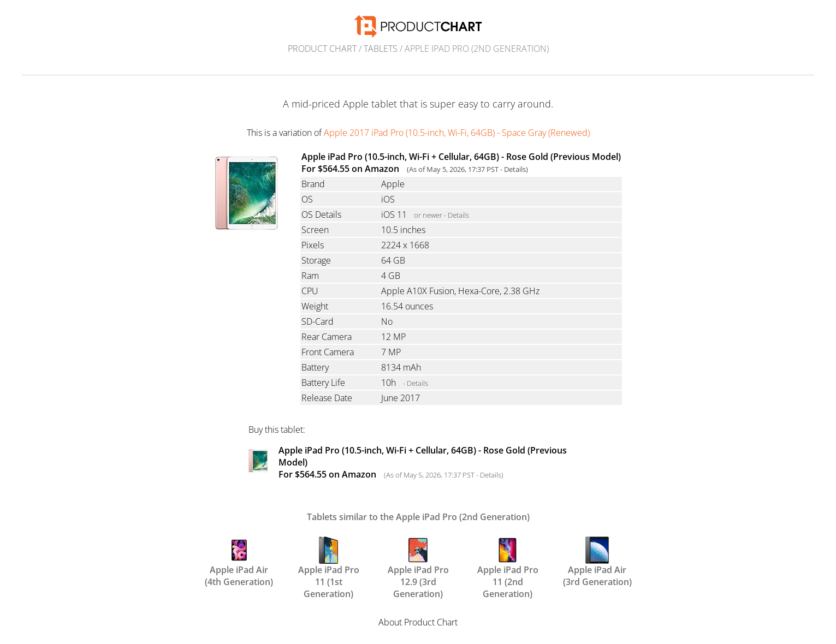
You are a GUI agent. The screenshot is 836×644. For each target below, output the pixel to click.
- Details (416, 383)
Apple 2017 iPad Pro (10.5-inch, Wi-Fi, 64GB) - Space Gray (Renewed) (457, 133)
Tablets (381, 49)
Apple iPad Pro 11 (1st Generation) (329, 561)
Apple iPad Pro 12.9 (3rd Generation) (418, 561)
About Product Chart (418, 622)
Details (515, 169)
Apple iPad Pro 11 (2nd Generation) (508, 561)
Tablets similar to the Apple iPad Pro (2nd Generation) (418, 517)
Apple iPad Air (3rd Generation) (597, 561)
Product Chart (322, 49)
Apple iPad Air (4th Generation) (239, 561)
